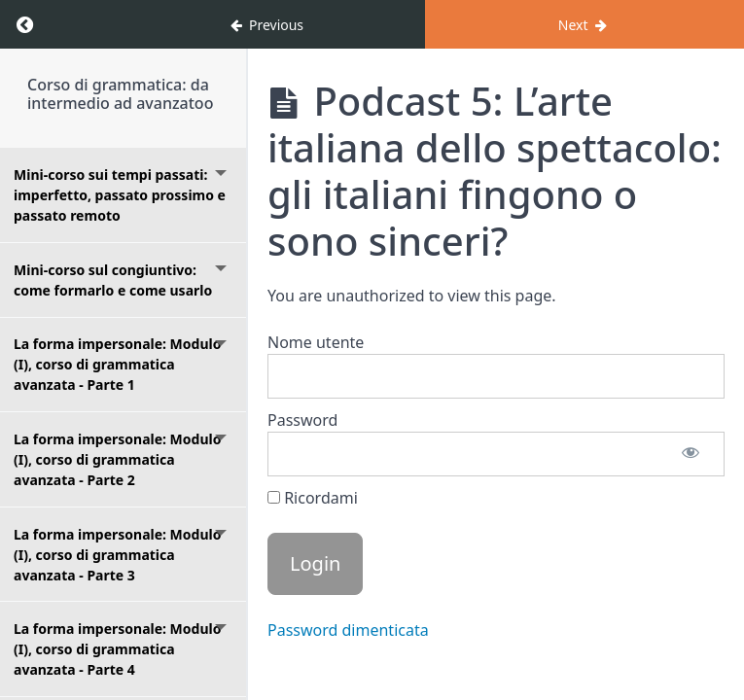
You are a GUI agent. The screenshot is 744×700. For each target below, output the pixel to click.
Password (302, 420)
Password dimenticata (348, 630)
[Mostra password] (691, 454)
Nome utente (316, 342)
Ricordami (313, 498)
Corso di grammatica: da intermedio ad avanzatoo (120, 94)
